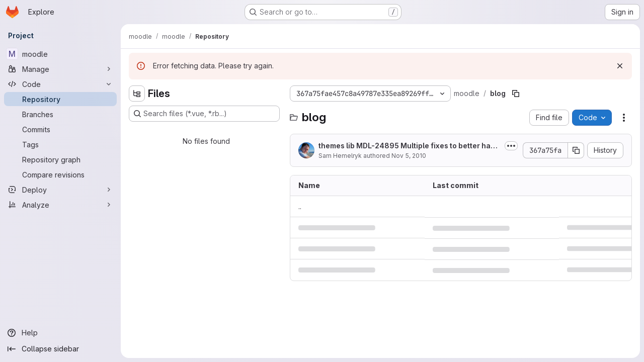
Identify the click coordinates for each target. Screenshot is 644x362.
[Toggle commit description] (511, 146)
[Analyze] (60, 205)
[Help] (60, 333)
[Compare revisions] (60, 174)
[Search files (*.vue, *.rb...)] (204, 114)
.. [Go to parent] (300, 206)
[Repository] (60, 99)
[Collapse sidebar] (60, 349)
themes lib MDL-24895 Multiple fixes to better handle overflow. (409, 146)
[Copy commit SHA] (576, 150)
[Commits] (60, 129)
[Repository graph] (60, 159)
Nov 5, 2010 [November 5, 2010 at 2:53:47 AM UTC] (409, 156)
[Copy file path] (516, 94)
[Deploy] (60, 190)
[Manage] (60, 69)
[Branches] (60, 114)
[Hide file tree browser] (137, 94)
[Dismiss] (620, 66)
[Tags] (60, 144)
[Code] (60, 84)
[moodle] (60, 54)
